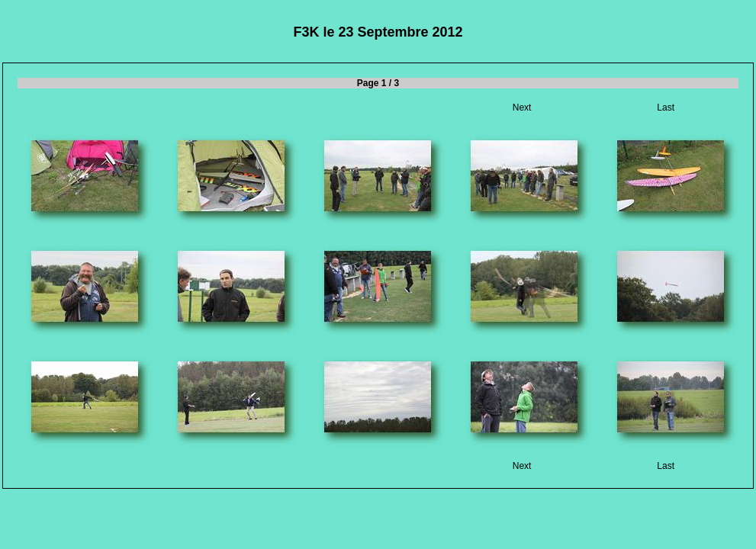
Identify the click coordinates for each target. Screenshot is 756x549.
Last (666, 108)
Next (522, 108)
